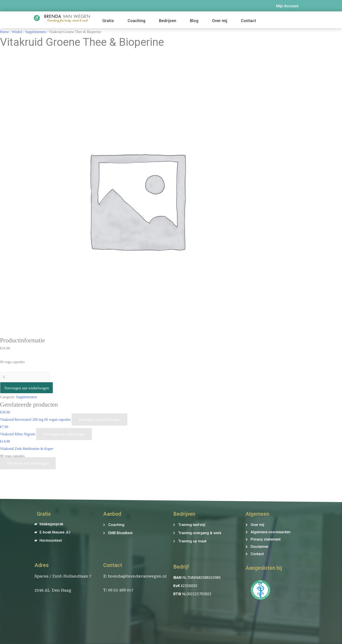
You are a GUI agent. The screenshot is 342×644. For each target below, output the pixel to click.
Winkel (17, 32)
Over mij (220, 21)
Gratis (108, 21)
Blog (194, 21)
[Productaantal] (25, 377)
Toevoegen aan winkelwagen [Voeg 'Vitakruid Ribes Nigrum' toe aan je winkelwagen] (64, 434)
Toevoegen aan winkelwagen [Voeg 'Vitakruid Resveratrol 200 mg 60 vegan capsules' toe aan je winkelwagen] (99, 419)
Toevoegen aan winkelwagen (26, 388)
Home (4, 32)
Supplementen (35, 32)
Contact (248, 21)
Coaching (136, 21)
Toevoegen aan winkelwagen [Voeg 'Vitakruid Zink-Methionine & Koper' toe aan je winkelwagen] (28, 463)
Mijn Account (287, 6)
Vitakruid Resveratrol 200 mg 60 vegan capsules (36, 419)
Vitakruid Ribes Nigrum (18, 434)
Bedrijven (168, 21)
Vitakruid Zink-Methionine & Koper (27, 449)
